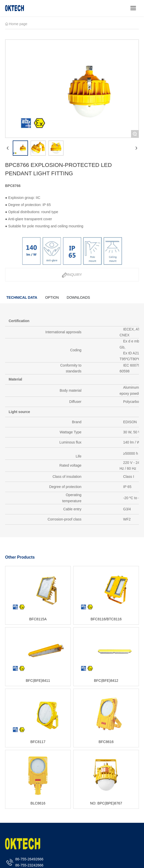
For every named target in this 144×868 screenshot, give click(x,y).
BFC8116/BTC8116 (106, 619)
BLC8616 (38, 803)
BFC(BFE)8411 (38, 681)
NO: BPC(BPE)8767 (106, 803)
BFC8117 (38, 742)
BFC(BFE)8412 (106, 681)
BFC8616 (106, 742)
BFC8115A (38, 619)
